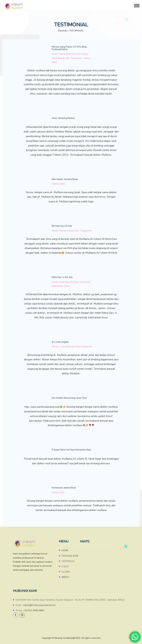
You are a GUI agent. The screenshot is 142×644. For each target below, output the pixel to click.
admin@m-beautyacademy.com (39, 605)
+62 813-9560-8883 (34, 610)
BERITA (66, 577)
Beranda (63, 31)
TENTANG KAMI (70, 556)
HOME (65, 550)
